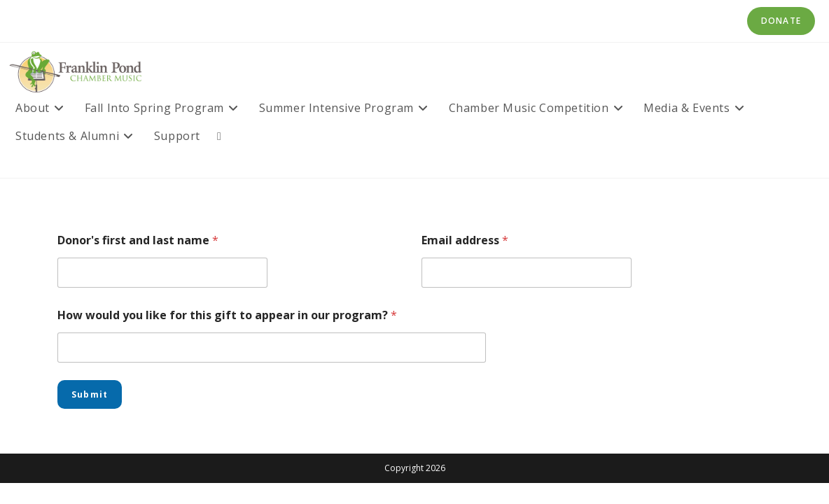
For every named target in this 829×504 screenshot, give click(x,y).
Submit (90, 394)
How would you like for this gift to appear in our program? (227, 315)
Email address (465, 240)
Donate (781, 21)
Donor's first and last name (138, 240)
